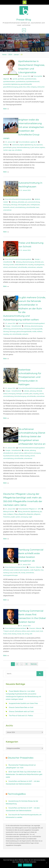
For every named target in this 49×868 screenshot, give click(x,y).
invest (9, 634)
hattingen (19, 394)
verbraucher (41, 87)
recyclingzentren (39, 265)
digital (22, 145)
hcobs (5, 634)
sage (10, 150)
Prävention (7, 517)
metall (17, 265)
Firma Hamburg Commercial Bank (15, 567)
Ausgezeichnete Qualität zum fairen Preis (23, 703)
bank (21, 570)
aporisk (15, 79)
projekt (13, 517)
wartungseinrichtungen (10, 575)
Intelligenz (10, 514)
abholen (27, 391)
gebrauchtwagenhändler (24, 332)
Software (6, 145)
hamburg (6, 573)
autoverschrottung (34, 202)
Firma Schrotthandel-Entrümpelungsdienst (18, 199)
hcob (11, 573)
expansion (39, 145)
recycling (31, 265)
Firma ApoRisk (38, 76)
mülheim (40, 332)
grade (20, 87)
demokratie (26, 512)
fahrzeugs (14, 205)
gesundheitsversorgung (11, 87)
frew (42, 570)
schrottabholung (20, 207)
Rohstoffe (6, 207)
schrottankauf (13, 267)
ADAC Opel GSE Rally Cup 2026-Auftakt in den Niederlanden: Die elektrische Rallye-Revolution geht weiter (24, 774)
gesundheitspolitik (26, 84)
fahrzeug (6, 265)
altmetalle (21, 202)
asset (12, 570)
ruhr (11, 334)
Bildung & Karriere (9, 512)
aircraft (12, 631)
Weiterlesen (28, 865)
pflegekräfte (22, 514)
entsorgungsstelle (37, 329)
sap (13, 150)
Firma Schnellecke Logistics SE (28, 142)
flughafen (37, 570)
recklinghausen (35, 205)
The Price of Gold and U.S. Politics (21, 716)
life (19, 573)
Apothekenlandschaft (33, 82)
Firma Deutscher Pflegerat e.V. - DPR (29, 509)
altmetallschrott (8, 453)
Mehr (5, 109)
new (23, 634)
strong (27, 634)
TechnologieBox (17, 794)
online (28, 87)
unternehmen (7, 210)
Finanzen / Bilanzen (35, 567)
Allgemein (6, 79)
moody (23, 573)
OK (20, 865)
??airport (6, 631)
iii (23, 394)
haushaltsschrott (9, 456)
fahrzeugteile (22, 205)
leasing (14, 634)
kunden (12, 265)
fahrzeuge (13, 332)
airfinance (6, 570)
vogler (30, 517)
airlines (24, 631)
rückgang (34, 87)
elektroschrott (28, 453)
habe (5, 514)
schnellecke (18, 150)
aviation (17, 570)
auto (26, 202)
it (30, 147)
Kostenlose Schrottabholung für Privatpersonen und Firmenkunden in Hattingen (30, 377)
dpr (41, 512)
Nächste (34, 664)
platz (28, 205)
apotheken (21, 79)
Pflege (16, 514)
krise (24, 87)
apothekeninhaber (31, 79)
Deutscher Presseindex (21, 758)
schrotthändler (31, 207)
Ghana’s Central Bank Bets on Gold (21, 707)
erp (35, 145)
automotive (16, 145)
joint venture (35, 147)
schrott (12, 207)
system (18, 517)
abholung (14, 202)
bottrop (21, 453)
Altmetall (37, 262)
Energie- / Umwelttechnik (13, 326)
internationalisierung (23, 147)
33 (26, 664)
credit (32, 570)
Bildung (20, 512)
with (31, 634)
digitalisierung (15, 84)
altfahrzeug (7, 329)
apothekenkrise (21, 82)
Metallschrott (23, 265)
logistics (42, 147)
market (5, 150)
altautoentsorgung (28, 262)
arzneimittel (7, 84)
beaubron (26, 570)
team (37, 207)
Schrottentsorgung (20, 396)
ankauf (5, 394)
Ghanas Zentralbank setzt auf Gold (21, 712)
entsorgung (7, 205)
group (14, 147)
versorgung (24, 517)
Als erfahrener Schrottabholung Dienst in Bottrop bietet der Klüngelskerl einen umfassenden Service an (32, 437)
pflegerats (37, 514)
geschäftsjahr (7, 147)
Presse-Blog (24, 20)
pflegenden (30, 514)
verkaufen (40, 267)
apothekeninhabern (9, 82)
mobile (34, 332)
